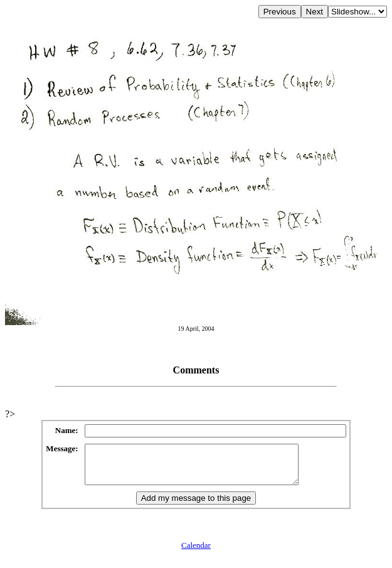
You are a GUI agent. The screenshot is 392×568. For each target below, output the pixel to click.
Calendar (196, 553)
